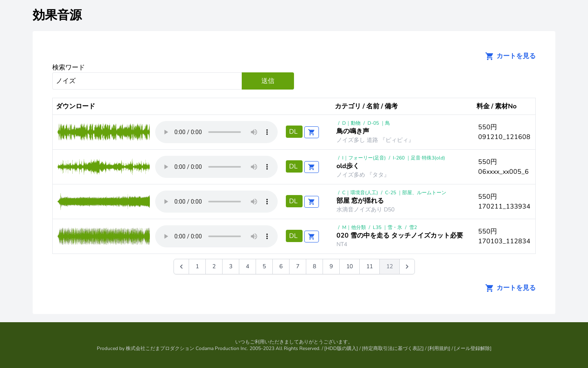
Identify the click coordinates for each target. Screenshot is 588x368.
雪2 (413, 227)
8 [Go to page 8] (314, 266)
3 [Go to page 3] (231, 266)
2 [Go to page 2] (214, 266)
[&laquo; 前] (181, 267)
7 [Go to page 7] (298, 266)
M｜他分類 (354, 227)
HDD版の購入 (341, 348)
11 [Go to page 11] (370, 266)
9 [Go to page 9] (331, 266)
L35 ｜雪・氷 (388, 227)
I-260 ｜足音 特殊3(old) (419, 158)
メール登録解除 (473, 348)
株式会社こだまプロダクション (160, 348)
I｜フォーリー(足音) (364, 158)
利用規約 (439, 348)
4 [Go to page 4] (247, 266)
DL (294, 132)
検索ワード (69, 67)
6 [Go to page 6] (281, 266)
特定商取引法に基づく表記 (393, 348)
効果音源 (57, 15)
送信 (268, 81)
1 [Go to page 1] (197, 266)
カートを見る (508, 56)
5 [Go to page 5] (264, 266)
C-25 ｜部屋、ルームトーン (416, 193)
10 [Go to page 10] (350, 266)
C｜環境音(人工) (360, 193)
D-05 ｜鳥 (379, 123)
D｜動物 (351, 123)
